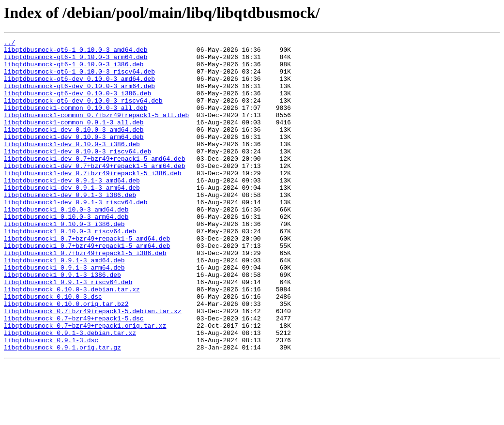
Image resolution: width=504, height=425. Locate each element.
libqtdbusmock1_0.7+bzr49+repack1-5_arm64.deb (87, 288)
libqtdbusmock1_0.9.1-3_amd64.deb (64, 305)
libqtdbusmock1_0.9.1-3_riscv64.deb (68, 331)
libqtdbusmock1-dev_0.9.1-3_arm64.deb (72, 218)
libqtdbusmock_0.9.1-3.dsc (51, 401)
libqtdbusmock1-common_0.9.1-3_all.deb (74, 139)
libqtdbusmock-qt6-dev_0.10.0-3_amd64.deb (79, 87)
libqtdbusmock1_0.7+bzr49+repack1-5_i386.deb (85, 296)
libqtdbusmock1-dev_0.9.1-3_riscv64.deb (76, 235)
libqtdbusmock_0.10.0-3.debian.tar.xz (72, 340)
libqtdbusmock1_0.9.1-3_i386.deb (62, 322)
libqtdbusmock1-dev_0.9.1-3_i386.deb (70, 227)
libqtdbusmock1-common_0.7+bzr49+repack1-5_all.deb (96, 131)
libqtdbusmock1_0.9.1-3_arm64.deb (64, 314)
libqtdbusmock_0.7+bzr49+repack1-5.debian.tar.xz (93, 366)
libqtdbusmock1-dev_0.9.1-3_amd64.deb (72, 209)
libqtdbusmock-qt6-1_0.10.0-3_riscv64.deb (79, 78)
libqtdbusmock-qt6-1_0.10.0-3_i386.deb (74, 70)
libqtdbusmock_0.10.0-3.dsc (53, 349)
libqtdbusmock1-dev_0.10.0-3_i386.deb (72, 166)
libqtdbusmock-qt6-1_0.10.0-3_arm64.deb (76, 61)
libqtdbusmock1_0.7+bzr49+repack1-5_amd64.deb (87, 279)
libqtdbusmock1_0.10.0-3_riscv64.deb (70, 270)
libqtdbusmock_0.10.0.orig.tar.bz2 (66, 357)
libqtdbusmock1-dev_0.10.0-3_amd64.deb (74, 148)
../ (9, 44)
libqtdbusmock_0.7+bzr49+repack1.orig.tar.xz (85, 383)
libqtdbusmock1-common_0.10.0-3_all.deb (76, 122)
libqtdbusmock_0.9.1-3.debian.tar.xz (70, 392)
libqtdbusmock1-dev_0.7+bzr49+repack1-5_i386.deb (93, 200)
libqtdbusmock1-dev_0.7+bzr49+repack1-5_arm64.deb (94, 192)
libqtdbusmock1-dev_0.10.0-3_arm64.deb (74, 157)
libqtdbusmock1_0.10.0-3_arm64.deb (66, 253)
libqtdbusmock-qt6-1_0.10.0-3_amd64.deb (76, 52)
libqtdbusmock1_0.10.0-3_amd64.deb (66, 244)
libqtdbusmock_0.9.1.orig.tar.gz (62, 410)
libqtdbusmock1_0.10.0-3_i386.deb (64, 261)
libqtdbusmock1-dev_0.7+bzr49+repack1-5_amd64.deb (94, 183)
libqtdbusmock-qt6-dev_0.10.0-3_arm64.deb (79, 96)
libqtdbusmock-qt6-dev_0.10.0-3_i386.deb (77, 105)
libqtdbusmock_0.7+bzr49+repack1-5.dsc (74, 375)
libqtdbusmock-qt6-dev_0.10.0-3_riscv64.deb (83, 113)
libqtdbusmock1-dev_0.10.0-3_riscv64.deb (77, 174)
